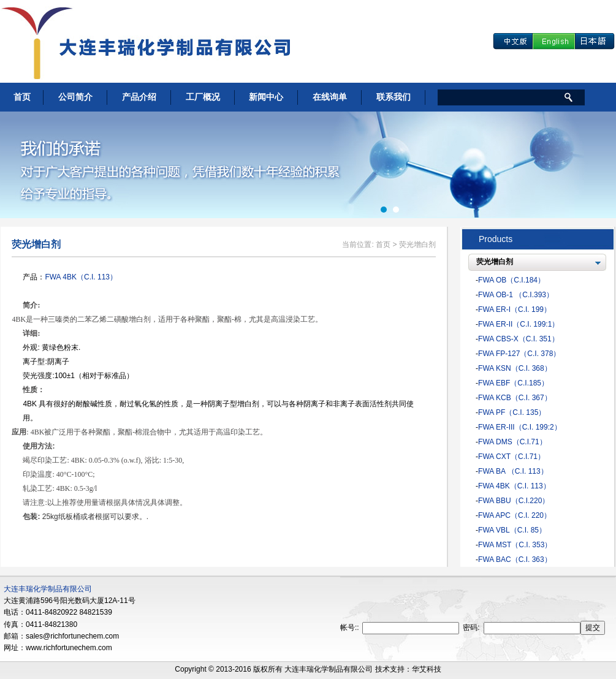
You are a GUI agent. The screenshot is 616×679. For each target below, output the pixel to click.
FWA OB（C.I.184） (511, 280)
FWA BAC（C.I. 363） (515, 560)
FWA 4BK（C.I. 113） (81, 277)
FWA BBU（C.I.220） (514, 501)
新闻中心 (266, 97)
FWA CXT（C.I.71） (511, 457)
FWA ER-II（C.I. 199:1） (519, 324)
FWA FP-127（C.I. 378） (519, 354)
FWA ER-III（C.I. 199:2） (520, 427)
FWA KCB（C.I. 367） (515, 398)
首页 (22, 97)
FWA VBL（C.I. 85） (512, 530)
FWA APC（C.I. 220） (515, 515)
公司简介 (75, 97)
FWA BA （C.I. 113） (513, 471)
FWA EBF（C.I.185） (513, 383)
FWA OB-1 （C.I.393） (516, 295)
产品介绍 (139, 97)
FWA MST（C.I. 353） (515, 545)
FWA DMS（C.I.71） (512, 442)
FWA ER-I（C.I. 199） (515, 309)
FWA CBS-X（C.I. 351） (519, 339)
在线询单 (330, 97)
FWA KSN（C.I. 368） (515, 368)
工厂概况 (203, 97)
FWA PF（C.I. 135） (512, 412)
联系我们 (394, 97)
